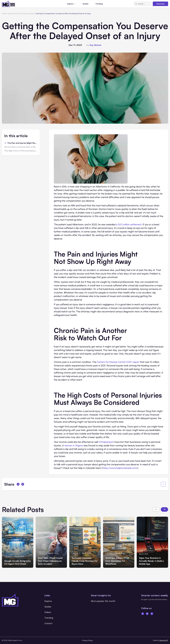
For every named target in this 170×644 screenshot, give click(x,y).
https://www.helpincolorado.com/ (120, 468)
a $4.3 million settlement (129, 224)
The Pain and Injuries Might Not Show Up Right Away (22, 143)
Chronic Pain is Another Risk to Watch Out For (21, 147)
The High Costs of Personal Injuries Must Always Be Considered (21, 151)
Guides (85, 4)
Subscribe (160, 4)
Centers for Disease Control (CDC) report (118, 362)
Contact (48, 623)
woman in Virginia (74, 445)
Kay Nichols (96, 45)
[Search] (136, 4)
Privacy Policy (87, 640)
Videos (48, 612)
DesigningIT (164, 640)
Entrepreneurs (107, 442)
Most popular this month (103, 601)
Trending (99, 4)
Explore (48, 601)
